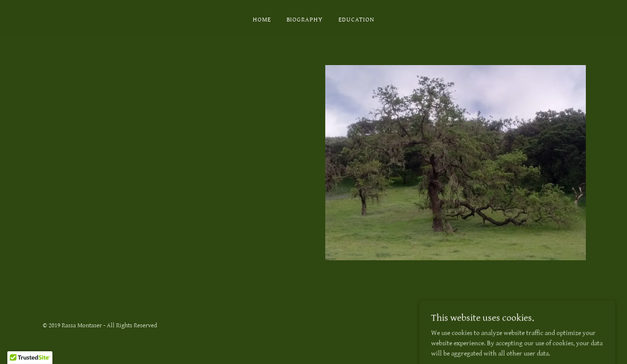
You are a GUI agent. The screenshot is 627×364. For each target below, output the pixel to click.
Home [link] (262, 20)
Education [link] (356, 20)
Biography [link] (305, 20)
